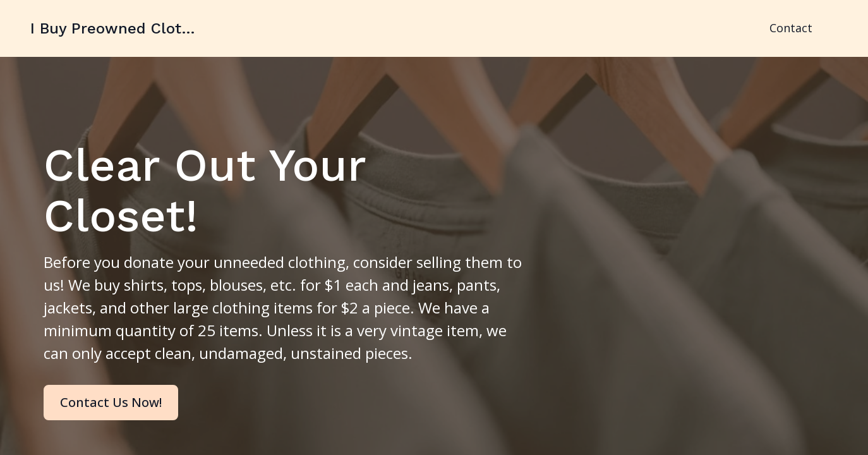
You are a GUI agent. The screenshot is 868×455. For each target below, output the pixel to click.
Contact (791, 28)
